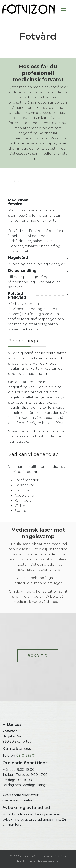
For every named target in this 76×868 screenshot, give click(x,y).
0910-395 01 (26, 756)
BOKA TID (38, 656)
